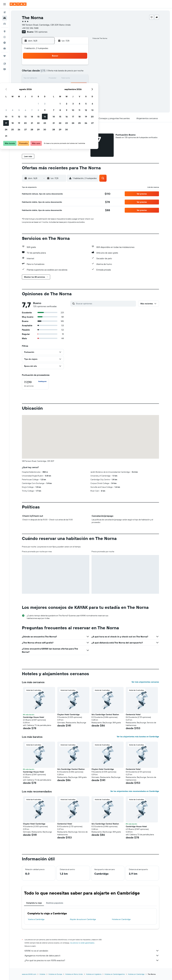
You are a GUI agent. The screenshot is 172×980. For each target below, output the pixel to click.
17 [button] (43, 85)
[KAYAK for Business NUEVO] (5, 48)
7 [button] (69, 72)
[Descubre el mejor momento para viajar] (5, 43)
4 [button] (49, 72)
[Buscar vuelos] (5, 12)
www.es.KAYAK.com (29, 974)
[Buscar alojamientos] (5, 18)
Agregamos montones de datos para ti (92, 956)
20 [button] (62, 85)
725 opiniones (41, 32)
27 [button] (62, 92)
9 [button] (82, 72)
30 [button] (82, 92)
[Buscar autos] (5, 24)
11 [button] (49, 79)
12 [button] (56, 79)
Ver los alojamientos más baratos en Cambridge (138, 737)
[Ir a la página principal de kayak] (18, 4)
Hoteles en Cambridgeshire (115, 974)
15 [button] (75, 79)
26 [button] (56, 92)
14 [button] (69, 79)
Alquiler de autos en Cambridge (83, 919)
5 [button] (56, 72)
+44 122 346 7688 (30, 28)
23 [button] (82, 85)
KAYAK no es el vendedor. (92, 951)
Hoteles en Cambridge (122, 919)
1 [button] (75, 66)
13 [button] (62, 79)
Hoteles (43, 974)
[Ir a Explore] (5, 31)
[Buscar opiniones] (106, 303)
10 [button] (43, 79)
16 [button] (82, 79)
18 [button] (49, 85)
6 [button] (62, 72)
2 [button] (82, 66)
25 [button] (49, 92)
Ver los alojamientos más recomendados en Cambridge (135, 791)
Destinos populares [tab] (55, 903)
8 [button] (75, 72)
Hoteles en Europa (56, 974)
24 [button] (43, 92)
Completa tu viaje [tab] (34, 903)
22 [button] (75, 85)
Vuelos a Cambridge (36, 919)
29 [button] (75, 92)
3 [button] (43, 72)
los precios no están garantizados (83, 943)
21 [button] (69, 85)
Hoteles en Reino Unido (74, 974)
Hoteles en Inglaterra (94, 974)
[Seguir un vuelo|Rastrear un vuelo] (5, 37)
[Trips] (5, 56)
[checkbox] (36, 384)
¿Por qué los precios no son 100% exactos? (92, 960)
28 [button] (69, 92)
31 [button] (43, 98)
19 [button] (56, 85)
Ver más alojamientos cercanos (146, 682)
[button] (5, 4)
